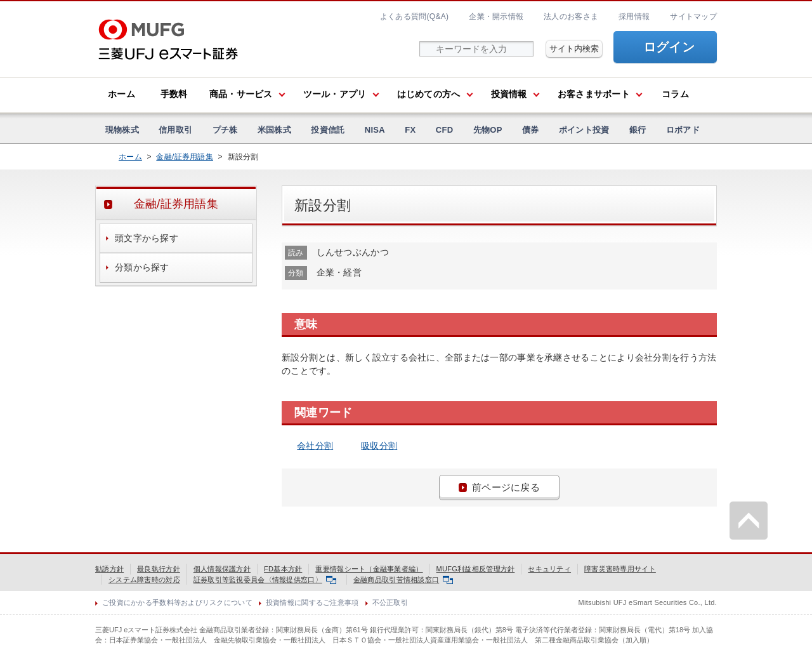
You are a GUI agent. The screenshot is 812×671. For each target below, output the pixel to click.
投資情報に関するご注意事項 (312, 602)
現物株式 (122, 130)
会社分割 (315, 446)
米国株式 (274, 130)
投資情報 (509, 94)
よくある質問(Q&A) (414, 17)
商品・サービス (241, 94)
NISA (375, 130)
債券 (531, 130)
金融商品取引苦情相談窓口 (403, 580)
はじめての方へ (429, 94)
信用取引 (175, 130)
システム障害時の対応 (144, 580)
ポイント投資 (584, 130)
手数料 (174, 94)
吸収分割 (379, 446)
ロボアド (683, 130)
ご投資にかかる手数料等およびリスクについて (177, 602)
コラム (675, 94)
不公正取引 (390, 602)
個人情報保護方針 (222, 569)
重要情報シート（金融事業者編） (369, 569)
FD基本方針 (283, 569)
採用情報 (634, 17)
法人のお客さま (571, 17)
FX (410, 130)
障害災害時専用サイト (620, 569)
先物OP (488, 130)
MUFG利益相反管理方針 (476, 569)
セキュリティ (549, 569)
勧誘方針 (109, 569)
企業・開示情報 (496, 17)
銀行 (638, 130)
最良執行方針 (159, 569)
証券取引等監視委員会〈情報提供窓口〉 (265, 580)
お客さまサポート (594, 94)
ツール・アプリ (335, 94)
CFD (445, 130)
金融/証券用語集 (185, 157)
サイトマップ (693, 17)
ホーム (121, 94)
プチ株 (225, 130)
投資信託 (328, 130)
